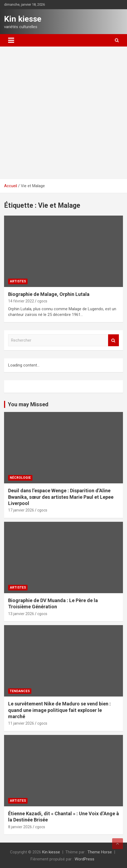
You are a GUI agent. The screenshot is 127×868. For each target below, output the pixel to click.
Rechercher (113, 340)
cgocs (42, 301)
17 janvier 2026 (21, 510)
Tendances (20, 691)
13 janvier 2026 (21, 614)
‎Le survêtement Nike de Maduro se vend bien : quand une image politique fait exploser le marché (59, 710)
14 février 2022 (21, 301)
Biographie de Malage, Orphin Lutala (49, 294)
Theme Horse (100, 852)
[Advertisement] (63, 113)
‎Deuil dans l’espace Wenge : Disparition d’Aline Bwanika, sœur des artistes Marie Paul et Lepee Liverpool (61, 497)
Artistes (18, 281)
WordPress (84, 859)
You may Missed (28, 404)
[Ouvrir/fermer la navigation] (11, 40)
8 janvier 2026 (20, 827)
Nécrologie (20, 478)
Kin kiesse (23, 19)
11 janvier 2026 (21, 723)
